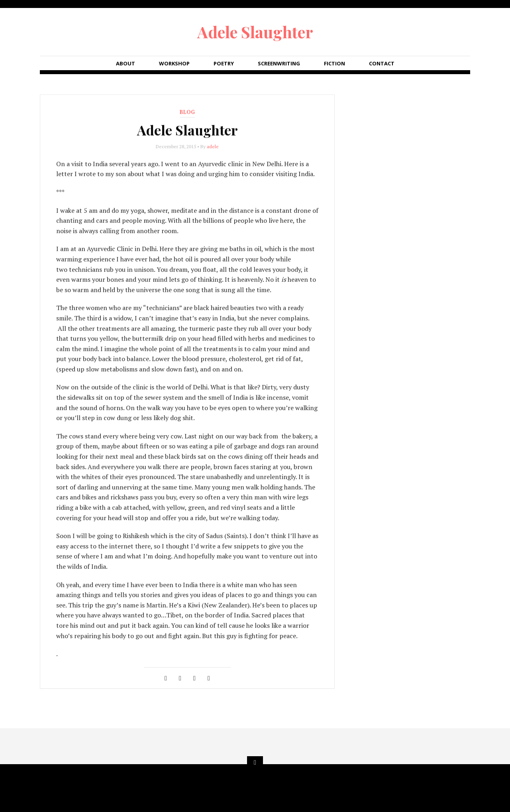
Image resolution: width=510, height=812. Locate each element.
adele (213, 147)
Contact (382, 63)
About (126, 63)
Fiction (334, 63)
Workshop (174, 63)
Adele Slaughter (255, 32)
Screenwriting (279, 63)
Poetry (224, 63)
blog (187, 112)
